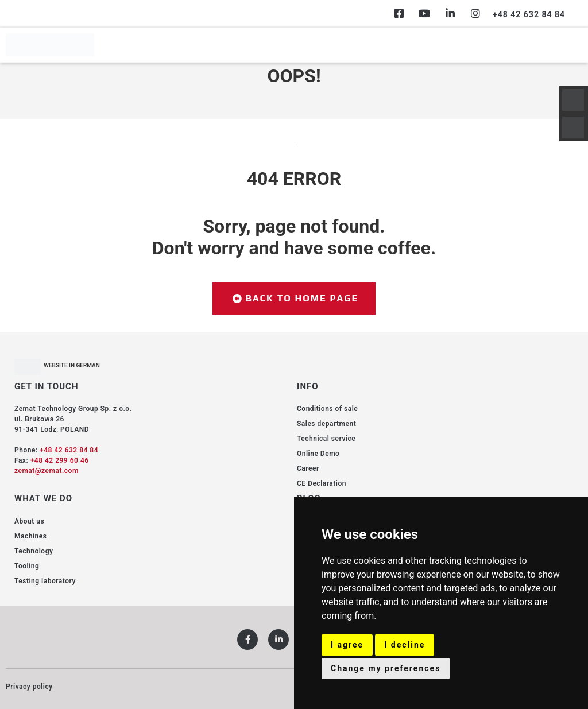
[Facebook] (399, 13)
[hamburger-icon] (569, 45)
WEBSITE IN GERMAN (72, 365)
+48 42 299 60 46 (60, 460)
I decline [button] (405, 645)
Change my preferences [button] (386, 668)
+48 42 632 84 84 (69, 450)
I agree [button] (347, 645)
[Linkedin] (450, 13)
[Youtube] (424, 13)
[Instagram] (475, 13)
